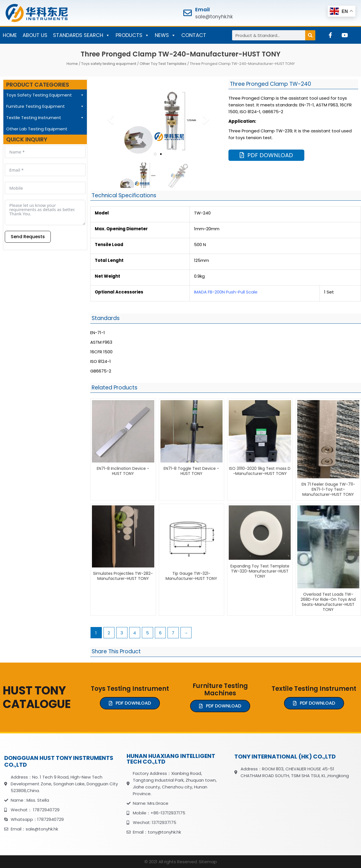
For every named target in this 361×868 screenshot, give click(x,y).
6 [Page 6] (160, 633)
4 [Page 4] (135, 633)
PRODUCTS (132, 35)
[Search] (310, 35)
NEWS (165, 35)
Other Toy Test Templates (163, 64)
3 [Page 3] (122, 633)
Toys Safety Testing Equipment (45, 95)
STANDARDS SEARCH (82, 35)
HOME (10, 35)
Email (202, 9)
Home (72, 64)
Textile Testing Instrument (45, 118)
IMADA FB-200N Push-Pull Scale (226, 292)
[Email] (188, 13)
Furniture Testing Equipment (45, 106)
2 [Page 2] (109, 633)
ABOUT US (35, 35)
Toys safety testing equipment (109, 64)
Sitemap (208, 862)
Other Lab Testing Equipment (37, 129)
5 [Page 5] (148, 633)
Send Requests (28, 237)
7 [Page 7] (173, 633)
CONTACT (194, 35)
